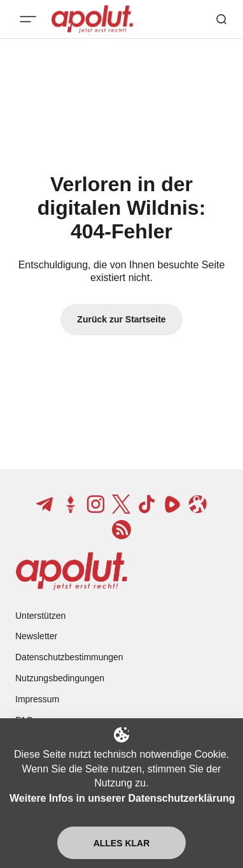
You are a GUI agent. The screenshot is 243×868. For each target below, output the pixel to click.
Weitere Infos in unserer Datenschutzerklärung (122, 798)
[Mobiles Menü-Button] (28, 19)
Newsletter (36, 636)
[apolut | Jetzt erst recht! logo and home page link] (72, 571)
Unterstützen (40, 616)
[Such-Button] (221, 19)
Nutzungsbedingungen (60, 678)
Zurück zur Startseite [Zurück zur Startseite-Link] (121, 319)
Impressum (37, 699)
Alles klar (122, 843)
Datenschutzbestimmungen (69, 657)
